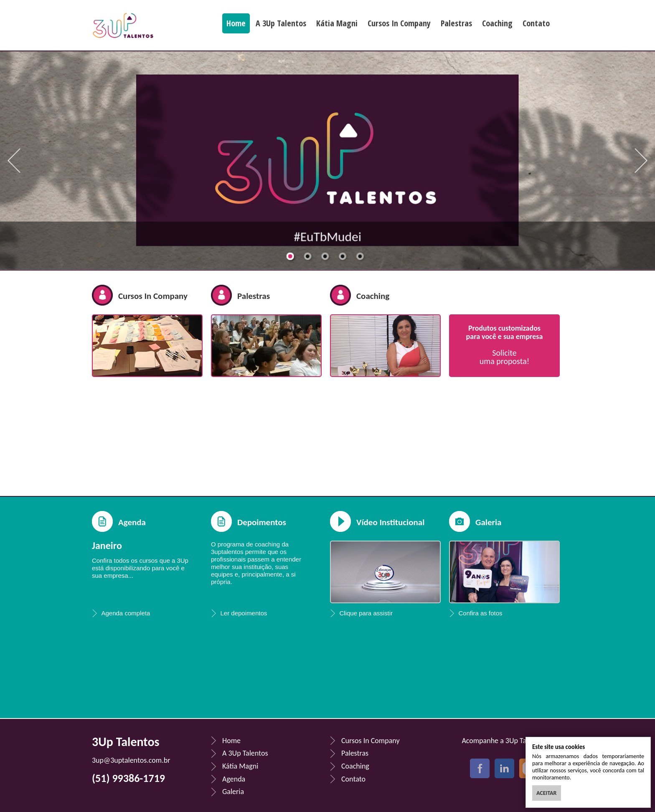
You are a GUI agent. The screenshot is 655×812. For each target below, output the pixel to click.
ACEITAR (547, 793)
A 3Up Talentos (281, 23)
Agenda (132, 522)
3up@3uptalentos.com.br (131, 760)
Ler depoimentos (244, 613)
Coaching (497, 23)
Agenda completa (126, 613)
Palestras (456, 23)
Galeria (233, 792)
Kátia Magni (337, 23)
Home (236, 23)
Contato (536, 23)
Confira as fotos (481, 613)
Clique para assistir (366, 613)
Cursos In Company (399, 23)
